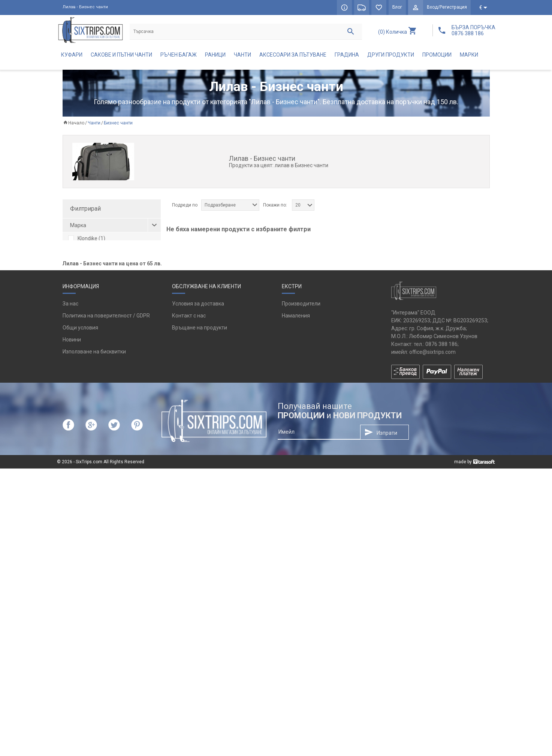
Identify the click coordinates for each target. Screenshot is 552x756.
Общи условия (80, 615)
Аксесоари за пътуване (293, 55)
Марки (469, 55)
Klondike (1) (87, 238)
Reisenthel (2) (89, 251)
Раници (215, 55)
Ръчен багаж (179, 55)
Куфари (72, 55)
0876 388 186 (441, 631)
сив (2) (81, 305)
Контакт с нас (189, 603)
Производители (301, 591)
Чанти (242, 55)
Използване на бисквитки (94, 639)
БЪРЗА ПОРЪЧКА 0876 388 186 (473, 30)
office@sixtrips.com (432, 639)
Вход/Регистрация (447, 7)
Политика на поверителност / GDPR (106, 603)
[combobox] (230, 205)
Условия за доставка (198, 591)
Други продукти (391, 55)
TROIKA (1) (86, 263)
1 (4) (78, 344)
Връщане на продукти (200, 615)
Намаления (296, 603)
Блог (398, 7)
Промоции (437, 55)
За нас (70, 591)
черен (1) (84, 318)
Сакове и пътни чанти (121, 55)
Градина (347, 55)
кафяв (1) (85, 293)
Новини (72, 627)
